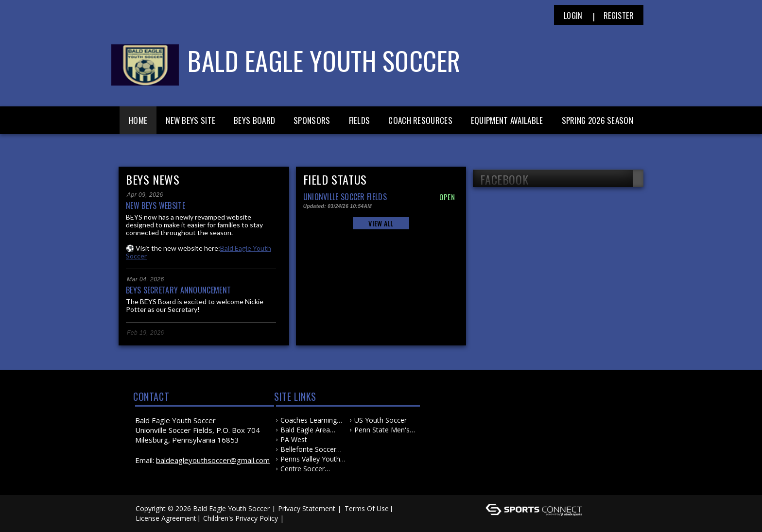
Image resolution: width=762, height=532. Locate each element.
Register (619, 16)
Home (138, 120)
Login (573, 16)
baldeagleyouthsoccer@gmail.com (213, 460)
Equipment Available (507, 120)
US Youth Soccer (381, 420)
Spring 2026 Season (597, 120)
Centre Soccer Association (303, 469)
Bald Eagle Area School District (305, 430)
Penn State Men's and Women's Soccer (382, 430)
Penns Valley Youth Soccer (310, 459)
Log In (300, 518)
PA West (294, 439)
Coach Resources (420, 120)
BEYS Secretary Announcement (178, 290)
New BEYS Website (156, 206)
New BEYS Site (190, 120)
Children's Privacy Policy (241, 518)
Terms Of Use (367, 508)
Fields (360, 120)
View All (381, 223)
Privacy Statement (307, 508)
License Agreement (166, 518)
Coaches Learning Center (309, 420)
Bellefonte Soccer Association (308, 449)
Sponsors (312, 120)
